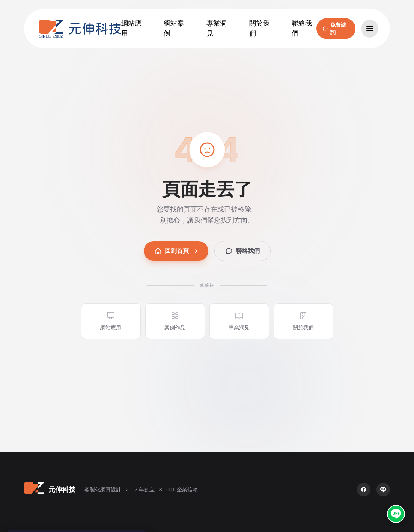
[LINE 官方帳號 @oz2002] (396, 514)
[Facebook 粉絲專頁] (364, 490)
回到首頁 (176, 251)
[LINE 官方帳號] (383, 490)
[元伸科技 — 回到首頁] (80, 29)
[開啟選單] (370, 29)
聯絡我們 (242, 251)
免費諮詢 (334, 29)
